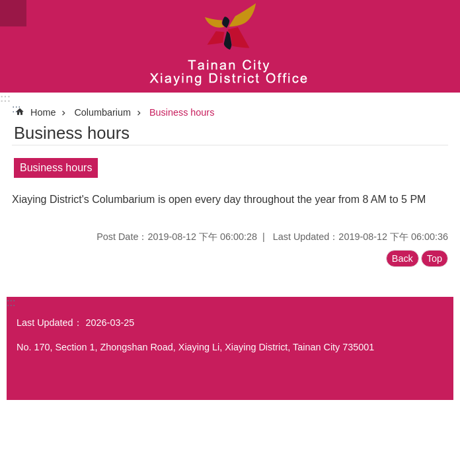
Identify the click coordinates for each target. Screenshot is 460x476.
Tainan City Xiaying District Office (230, 46)
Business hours (182, 112)
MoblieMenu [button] (13, 13)
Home (43, 112)
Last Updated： (50, 323)
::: (5, 98)
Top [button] (435, 258)
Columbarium (102, 112)
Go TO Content (7, 7)
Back (402, 258)
